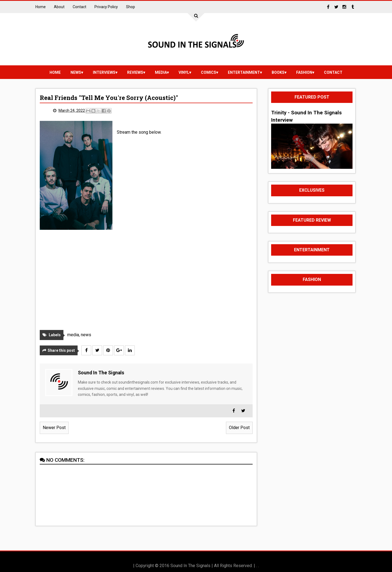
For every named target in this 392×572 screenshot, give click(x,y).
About (59, 7)
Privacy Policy (106, 7)
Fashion (304, 72)
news (76, 72)
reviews (135, 72)
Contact (79, 7)
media (161, 72)
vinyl (184, 72)
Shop (131, 7)
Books (278, 72)
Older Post (239, 428)
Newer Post (54, 428)
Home (41, 7)
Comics (209, 72)
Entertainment (244, 72)
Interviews (104, 72)
